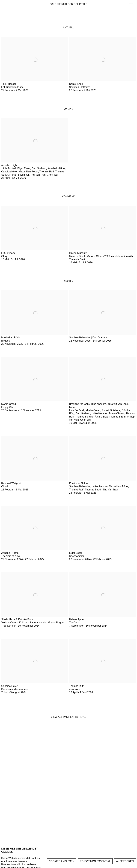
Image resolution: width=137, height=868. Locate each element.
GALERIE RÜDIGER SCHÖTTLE (68, 4)
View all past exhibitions (69, 717)
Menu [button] (131, 4)
